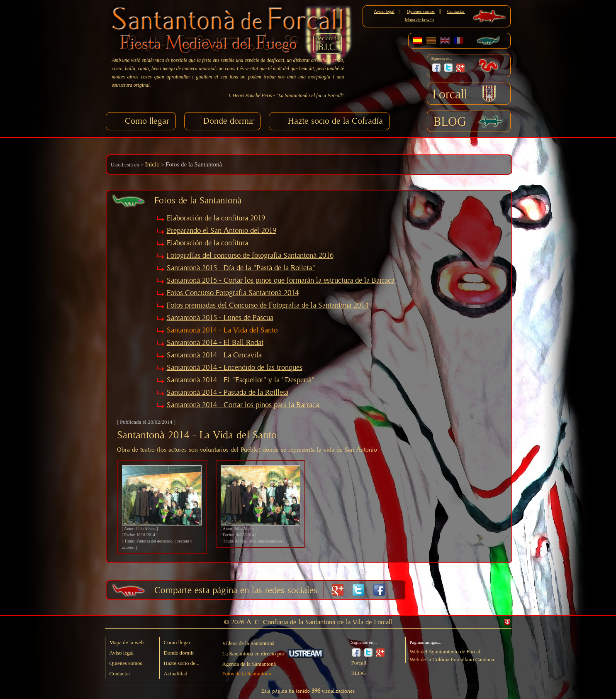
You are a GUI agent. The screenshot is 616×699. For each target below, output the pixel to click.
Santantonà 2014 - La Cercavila (214, 355)
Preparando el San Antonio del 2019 (222, 231)
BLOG (450, 122)
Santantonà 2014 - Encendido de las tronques (235, 368)
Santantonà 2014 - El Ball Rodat (215, 343)
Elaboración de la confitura (207, 243)
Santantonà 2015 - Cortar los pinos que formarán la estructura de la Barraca (281, 281)
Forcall (450, 95)
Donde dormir (229, 121)
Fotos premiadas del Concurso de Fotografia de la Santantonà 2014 (268, 306)
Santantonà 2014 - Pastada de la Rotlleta (228, 393)
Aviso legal (384, 11)
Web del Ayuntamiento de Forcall (446, 651)
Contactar (456, 11)
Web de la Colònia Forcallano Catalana (452, 659)
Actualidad (176, 673)
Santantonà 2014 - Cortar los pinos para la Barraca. (244, 405)
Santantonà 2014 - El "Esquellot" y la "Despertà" (241, 380)
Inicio (153, 164)
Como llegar (147, 121)
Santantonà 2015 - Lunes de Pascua (220, 318)
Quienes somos (421, 11)
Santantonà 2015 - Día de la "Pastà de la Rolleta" (241, 268)
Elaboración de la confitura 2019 (216, 218)
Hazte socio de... (182, 663)
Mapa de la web (419, 20)
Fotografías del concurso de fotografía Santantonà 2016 (250, 256)
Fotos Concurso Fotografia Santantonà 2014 (233, 293)
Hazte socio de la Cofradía (335, 121)
